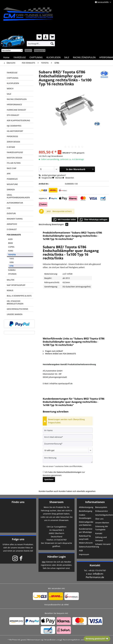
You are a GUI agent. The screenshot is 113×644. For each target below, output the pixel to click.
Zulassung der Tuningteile (102, 528)
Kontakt (99, 533)
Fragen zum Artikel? (53, 351)
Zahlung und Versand (101, 539)
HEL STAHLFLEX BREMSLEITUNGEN (15, 302)
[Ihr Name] (68, 430)
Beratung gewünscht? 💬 (97, 639)
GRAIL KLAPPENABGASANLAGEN (18, 196)
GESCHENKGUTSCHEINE (17, 309)
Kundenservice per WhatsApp (86, 530)
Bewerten (68, 178)
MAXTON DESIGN (14, 158)
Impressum (84, 554)
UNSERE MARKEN (15, 314)
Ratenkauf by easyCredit (85, 537)
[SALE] (67, 57)
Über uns (99, 519)
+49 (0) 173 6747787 (97, 570)
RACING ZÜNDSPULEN (17, 99)
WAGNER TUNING (15, 219)
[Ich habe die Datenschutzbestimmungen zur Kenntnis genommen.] (44, 472)
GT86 (11, 266)
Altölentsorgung (86, 507)
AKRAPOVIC (12, 224)
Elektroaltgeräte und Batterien (86, 524)
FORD (11, 251)
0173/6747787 (60, 540)
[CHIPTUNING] (36, 57)
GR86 (12, 262)
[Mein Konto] (46, 37)
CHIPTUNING (13, 78)
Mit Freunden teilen (65, 220)
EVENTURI (11, 213)
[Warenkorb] (52, 37)
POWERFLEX (12, 179)
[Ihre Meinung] (68, 459)
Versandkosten (50, 640)
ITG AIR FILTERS (14, 163)
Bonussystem (101, 507)
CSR (9, 208)
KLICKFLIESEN (13, 83)
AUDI (10, 239)
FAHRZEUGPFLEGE (15, 152)
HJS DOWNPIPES (14, 126)
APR (9, 174)
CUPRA (11, 247)
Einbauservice (102, 511)
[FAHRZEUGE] (20, 57)
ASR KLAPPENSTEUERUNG (18, 120)
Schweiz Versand (103, 544)
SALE (9, 94)
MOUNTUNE (12, 184)
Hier (44, 562)
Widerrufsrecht (86, 543)
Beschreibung (45, 224)
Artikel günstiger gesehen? (52, 175)
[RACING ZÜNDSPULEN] (84, 57)
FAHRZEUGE (12, 73)
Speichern (49, 479)
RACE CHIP (12, 168)
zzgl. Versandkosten (55, 156)
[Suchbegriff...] (41, 44)
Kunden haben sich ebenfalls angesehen (77, 491)
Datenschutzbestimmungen (69, 472)
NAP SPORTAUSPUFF (16, 285)
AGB (81, 551)
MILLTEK (11, 280)
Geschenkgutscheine (103, 515)
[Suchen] (52, 44)
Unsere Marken (102, 523)
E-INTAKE (11, 147)
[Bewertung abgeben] (68, 450)
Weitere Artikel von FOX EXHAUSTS (59, 354)
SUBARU (12, 270)
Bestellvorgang (86, 511)
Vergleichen (45, 178)
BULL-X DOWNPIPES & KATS (19, 296)
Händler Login (56, 557)
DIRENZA (11, 190)
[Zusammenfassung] (68, 444)
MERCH (10, 89)
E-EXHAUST (12, 229)
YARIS (12, 259)
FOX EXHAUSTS (14, 235)
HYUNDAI (12, 274)
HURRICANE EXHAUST (16, 110)
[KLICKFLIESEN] (53, 57)
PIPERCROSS (12, 136)
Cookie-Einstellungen (85, 516)
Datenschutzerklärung (87, 547)
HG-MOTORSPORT (15, 131)
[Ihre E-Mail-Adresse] (68, 437)
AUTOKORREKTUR (15, 203)
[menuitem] (41, 44)
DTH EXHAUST (13, 115)
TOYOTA (12, 255)
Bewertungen (60, 224)
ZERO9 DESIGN (13, 142)
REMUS (10, 290)
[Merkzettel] (39, 37)
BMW (10, 243)
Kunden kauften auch (48, 491)
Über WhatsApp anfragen (93, 220)
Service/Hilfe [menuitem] (102, 2)
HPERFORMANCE (14, 105)
